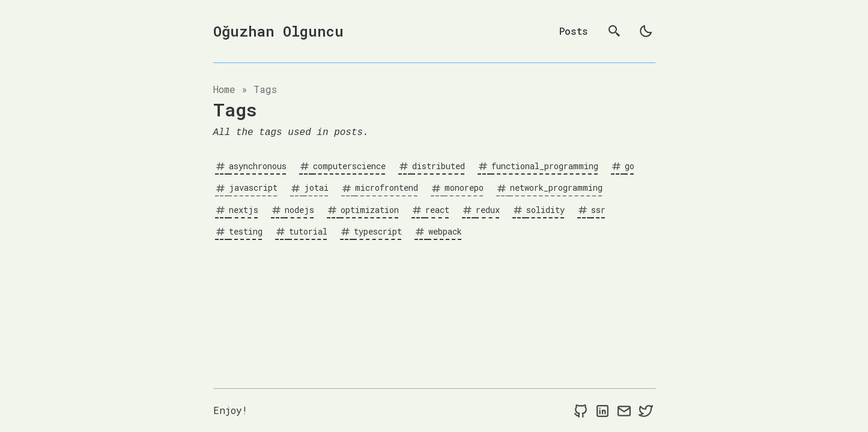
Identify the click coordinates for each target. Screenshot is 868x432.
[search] (615, 31)
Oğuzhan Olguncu (278, 31)
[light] (646, 31)
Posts (574, 31)
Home (224, 89)
